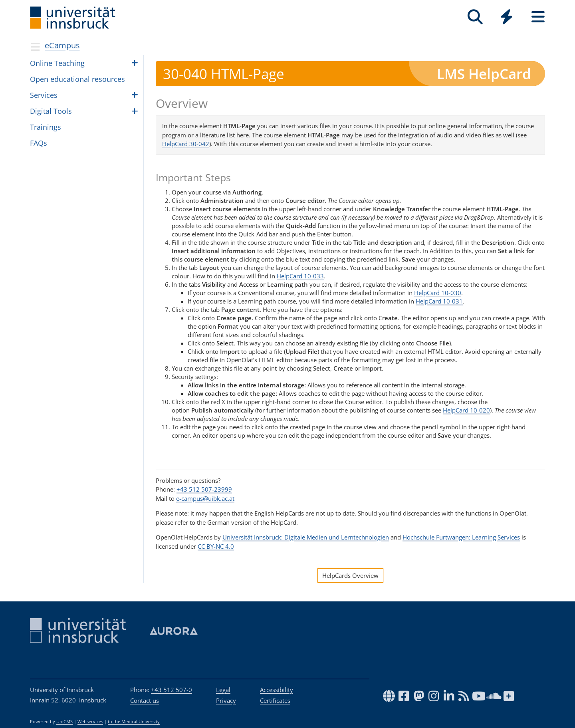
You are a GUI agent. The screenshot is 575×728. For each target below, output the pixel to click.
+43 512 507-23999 (204, 489)
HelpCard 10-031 (439, 301)
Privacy (226, 700)
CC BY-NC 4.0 (216, 546)
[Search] (475, 17)
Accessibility (277, 690)
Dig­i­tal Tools (51, 111)
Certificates (275, 700)
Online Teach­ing (57, 63)
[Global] (507, 18)
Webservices (90, 722)
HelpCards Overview (350, 575)
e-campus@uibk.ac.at (205, 498)
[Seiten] (538, 17)
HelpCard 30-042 (186, 144)
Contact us (145, 700)
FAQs (39, 143)
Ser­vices (44, 95)
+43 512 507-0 (172, 690)
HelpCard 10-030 (438, 293)
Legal (223, 690)
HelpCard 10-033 (300, 276)
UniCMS (64, 722)
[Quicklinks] (507, 17)
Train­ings (46, 127)
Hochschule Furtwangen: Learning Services (461, 537)
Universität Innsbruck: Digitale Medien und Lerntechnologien (306, 537)
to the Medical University (134, 722)
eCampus (62, 45)
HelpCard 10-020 (466, 410)
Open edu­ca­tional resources (77, 79)
